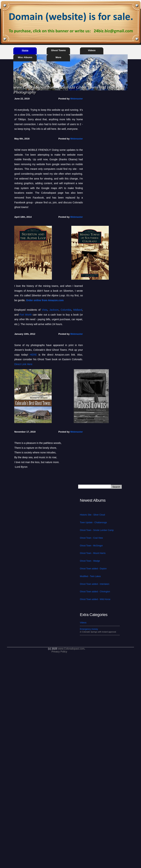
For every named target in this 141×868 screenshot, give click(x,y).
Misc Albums (25, 57)
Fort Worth (26, 315)
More (58, 57)
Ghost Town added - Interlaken (95, 584)
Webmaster (77, 99)
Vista (45, 310)
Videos (92, 50)
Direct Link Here (23, 364)
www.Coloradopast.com (71, 649)
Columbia (66, 310)
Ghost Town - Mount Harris (93, 553)
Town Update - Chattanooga (93, 522)
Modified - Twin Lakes (90, 576)
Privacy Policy (59, 652)
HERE (33, 355)
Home (25, 50)
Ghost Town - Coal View (91, 538)
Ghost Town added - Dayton (93, 569)
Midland (78, 310)
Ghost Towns (58, 50)
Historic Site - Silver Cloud (92, 515)
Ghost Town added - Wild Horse (95, 599)
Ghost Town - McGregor (91, 546)
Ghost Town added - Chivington (95, 592)
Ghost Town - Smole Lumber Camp (97, 530)
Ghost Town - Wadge (90, 561)
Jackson (54, 310)
